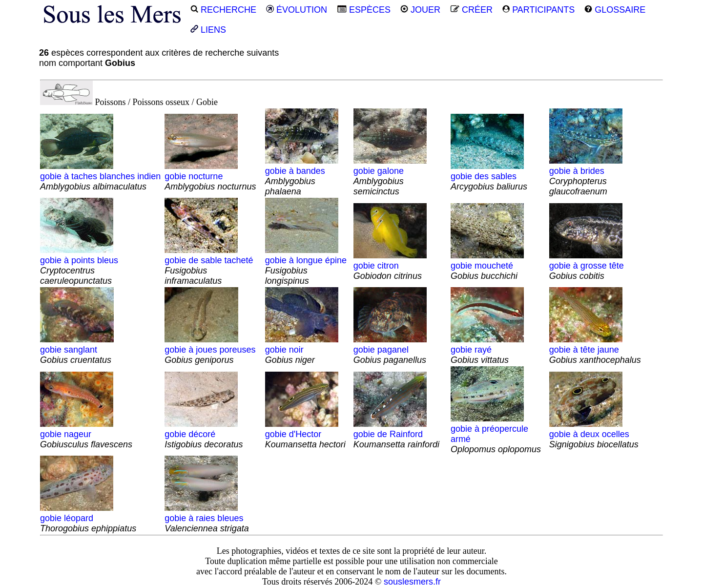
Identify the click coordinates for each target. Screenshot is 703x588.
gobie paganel (390, 350)
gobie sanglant (77, 350)
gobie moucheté (487, 266)
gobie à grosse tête (587, 266)
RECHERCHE (223, 10)
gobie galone (390, 176)
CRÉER (471, 10)
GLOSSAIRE (615, 10)
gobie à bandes (302, 176)
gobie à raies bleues (207, 518)
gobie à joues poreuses (210, 350)
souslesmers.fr (412, 582)
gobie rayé (487, 350)
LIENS (208, 30)
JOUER (420, 10)
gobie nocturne (210, 176)
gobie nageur (86, 434)
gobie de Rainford (396, 434)
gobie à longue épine (306, 265)
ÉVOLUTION (297, 10)
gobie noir (302, 350)
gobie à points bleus (79, 265)
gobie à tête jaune (595, 350)
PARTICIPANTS (538, 10)
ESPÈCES (364, 10)
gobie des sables (489, 176)
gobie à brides (586, 176)
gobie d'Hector (305, 434)
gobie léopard (88, 518)
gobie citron (390, 266)
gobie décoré (204, 434)
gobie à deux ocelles (594, 434)
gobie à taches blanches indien (100, 176)
